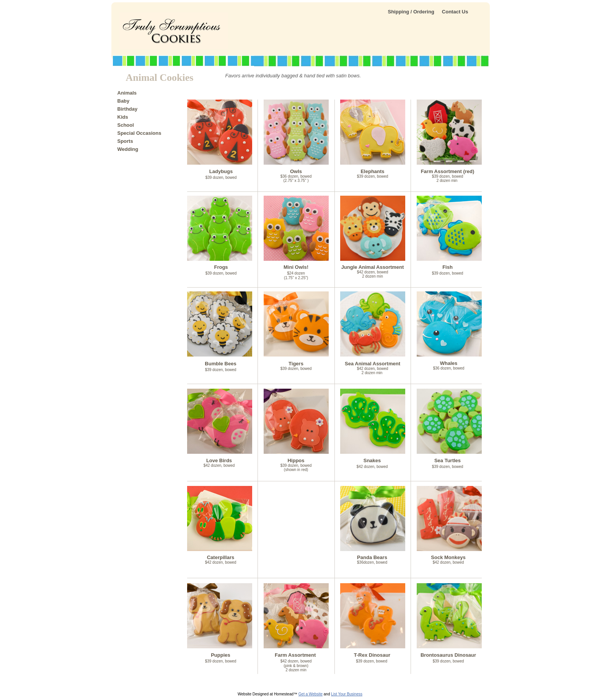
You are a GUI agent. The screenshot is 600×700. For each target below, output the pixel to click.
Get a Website (311, 694)
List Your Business (347, 694)
